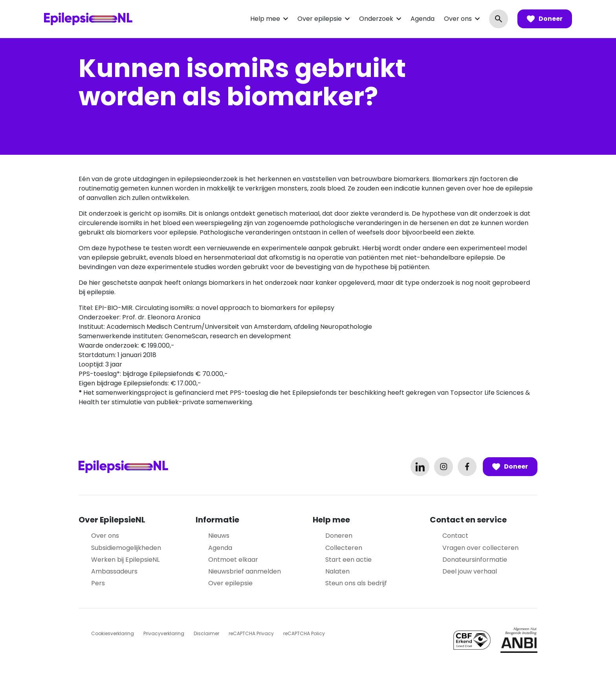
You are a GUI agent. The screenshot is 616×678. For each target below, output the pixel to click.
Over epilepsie (320, 19)
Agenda (423, 19)
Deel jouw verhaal (470, 571)
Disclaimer (206, 633)
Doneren (339, 536)
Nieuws (219, 536)
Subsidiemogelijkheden (126, 548)
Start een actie (348, 560)
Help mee (265, 19)
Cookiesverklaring (113, 633)
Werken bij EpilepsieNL (125, 560)
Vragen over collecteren (480, 548)
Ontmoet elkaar (233, 560)
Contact (455, 536)
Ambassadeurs (114, 571)
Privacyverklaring (164, 633)
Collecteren (344, 548)
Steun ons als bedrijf (356, 583)
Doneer (545, 19)
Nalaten (337, 571)
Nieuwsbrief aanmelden (245, 571)
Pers (98, 583)
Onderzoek (376, 19)
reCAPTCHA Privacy (251, 633)
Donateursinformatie (475, 560)
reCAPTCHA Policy (304, 633)
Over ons (458, 19)
